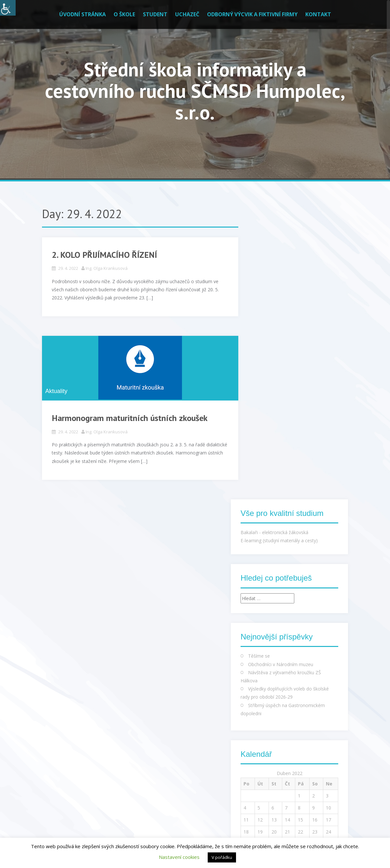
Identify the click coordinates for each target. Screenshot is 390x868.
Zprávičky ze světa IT (91, 736)
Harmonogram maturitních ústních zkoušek (130, 418)
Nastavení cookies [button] (179, 857)
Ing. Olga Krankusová (107, 268)
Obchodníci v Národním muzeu (281, 372)
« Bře (246, 569)
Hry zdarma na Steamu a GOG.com (90, 772)
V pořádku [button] (222, 857)
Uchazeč (187, 14)
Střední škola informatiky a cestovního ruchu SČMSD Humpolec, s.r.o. (195, 91)
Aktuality (56, 391)
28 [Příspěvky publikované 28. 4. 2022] (287, 552)
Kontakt (318, 14)
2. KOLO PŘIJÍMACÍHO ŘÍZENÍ (104, 255)
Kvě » (262, 569)
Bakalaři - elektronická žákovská (274, 240)
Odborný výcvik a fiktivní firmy (252, 14)
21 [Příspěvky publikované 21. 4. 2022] (287, 540)
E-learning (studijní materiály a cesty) (279, 249)
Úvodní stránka (83, 14)
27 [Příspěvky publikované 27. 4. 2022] (274, 552)
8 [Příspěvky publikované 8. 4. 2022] (299, 516)
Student (155, 14)
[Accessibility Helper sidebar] (8, 8)
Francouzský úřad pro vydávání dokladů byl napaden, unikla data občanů (83, 789)
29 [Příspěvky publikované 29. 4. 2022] (300, 552)
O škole (124, 14)
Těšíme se (259, 364)
